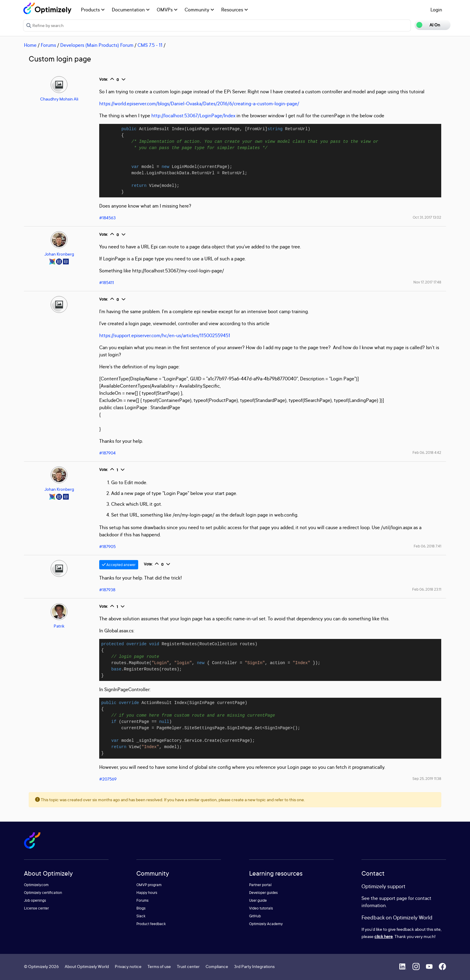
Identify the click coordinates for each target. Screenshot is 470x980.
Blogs (141, 908)
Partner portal (260, 885)
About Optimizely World (87, 966)
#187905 (107, 546)
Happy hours (147, 893)
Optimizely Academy (266, 924)
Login (436, 10)
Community (199, 10)
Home (30, 45)
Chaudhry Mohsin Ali (59, 99)
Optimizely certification (43, 893)
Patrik (59, 626)
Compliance (217, 966)
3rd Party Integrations (254, 966)
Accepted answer (119, 565)
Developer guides (263, 893)
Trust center (188, 966)
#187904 (107, 453)
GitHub (255, 916)
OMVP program (149, 885)
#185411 (107, 282)
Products (93, 10)
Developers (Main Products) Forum (97, 45)
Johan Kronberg (59, 254)
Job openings (35, 900)
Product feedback (151, 924)
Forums (48, 45)
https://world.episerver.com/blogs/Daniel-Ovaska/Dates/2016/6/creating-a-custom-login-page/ (199, 103)
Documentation (131, 10)
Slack (141, 916)
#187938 (107, 590)
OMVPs (167, 10)
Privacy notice (128, 966)
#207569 (108, 779)
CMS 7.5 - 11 (150, 45)
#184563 (107, 218)
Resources (235, 10)
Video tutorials (261, 908)
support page (393, 898)
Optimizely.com (36, 885)
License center (36, 908)
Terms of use (159, 966)
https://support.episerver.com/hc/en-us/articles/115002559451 (165, 335)
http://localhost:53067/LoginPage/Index (193, 115)
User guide (258, 900)
